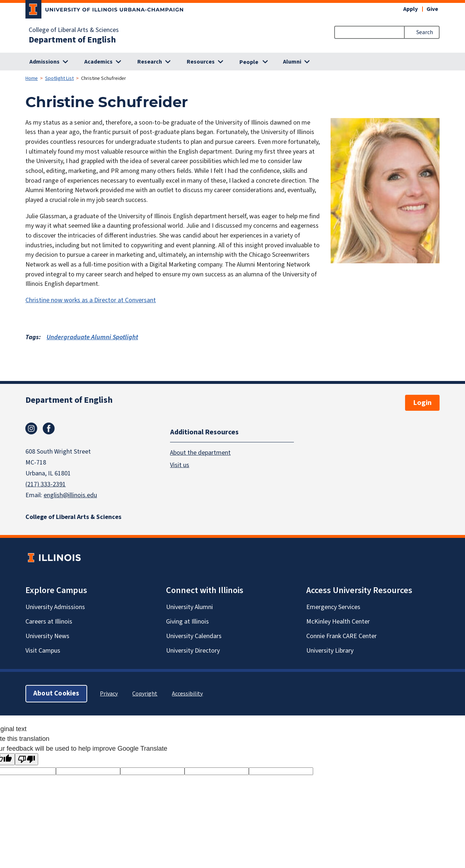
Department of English (72, 40)
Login (422, 403)
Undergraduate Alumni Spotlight (92, 337)
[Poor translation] (27, 759)
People (249, 62)
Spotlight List (59, 78)
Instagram (31, 429)
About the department (200, 453)
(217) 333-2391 (46, 484)
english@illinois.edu (70, 495)
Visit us (180, 465)
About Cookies (56, 693)
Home (32, 78)
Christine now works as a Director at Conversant (91, 300)
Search (425, 32)
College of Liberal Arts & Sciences (74, 30)
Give (432, 9)
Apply (411, 9)
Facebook (49, 429)
